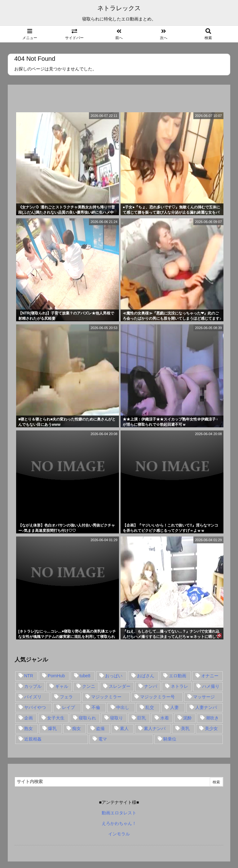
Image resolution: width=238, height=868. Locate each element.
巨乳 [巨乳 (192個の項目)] (142, 718)
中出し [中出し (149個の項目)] (123, 707)
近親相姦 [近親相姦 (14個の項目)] (33, 739)
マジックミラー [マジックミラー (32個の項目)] (106, 697)
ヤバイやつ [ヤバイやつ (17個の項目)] (35, 707)
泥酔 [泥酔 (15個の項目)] (187, 718)
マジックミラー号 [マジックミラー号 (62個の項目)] (157, 697)
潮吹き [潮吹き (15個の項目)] (212, 718)
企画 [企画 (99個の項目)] (29, 718)
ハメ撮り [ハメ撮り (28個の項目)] (211, 686)
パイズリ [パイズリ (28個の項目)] (33, 697)
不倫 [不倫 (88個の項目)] (96, 707)
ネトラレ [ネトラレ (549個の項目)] (179, 686)
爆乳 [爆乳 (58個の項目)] (52, 728)
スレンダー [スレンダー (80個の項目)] (120, 686)
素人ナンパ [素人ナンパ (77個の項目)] (155, 728)
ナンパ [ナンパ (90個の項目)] (151, 686)
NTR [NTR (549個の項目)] (29, 676)
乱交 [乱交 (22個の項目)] (150, 707)
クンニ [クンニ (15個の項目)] (89, 686)
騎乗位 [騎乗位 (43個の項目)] (170, 739)
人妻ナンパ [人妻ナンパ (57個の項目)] (206, 707)
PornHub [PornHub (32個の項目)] (56, 676)
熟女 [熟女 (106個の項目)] (29, 728)
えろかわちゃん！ (119, 823)
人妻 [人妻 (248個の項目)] (174, 707)
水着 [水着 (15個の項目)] (165, 718)
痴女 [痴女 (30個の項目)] (77, 728)
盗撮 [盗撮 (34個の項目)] (100, 728)
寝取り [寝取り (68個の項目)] (117, 718)
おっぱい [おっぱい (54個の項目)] (114, 676)
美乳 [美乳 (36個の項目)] (185, 728)
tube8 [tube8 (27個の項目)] (85, 676)
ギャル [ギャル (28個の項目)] (62, 686)
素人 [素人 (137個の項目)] (124, 728)
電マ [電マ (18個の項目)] (103, 739)
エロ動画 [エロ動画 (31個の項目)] (178, 676)
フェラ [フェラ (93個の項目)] (66, 697)
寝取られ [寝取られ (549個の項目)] (87, 718)
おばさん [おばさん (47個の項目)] (146, 676)
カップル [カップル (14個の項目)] (33, 686)
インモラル (119, 834)
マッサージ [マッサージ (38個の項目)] (204, 697)
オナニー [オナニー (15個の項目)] (210, 676)
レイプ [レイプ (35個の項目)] (68, 707)
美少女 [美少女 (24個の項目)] (211, 728)
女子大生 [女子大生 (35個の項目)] (56, 718)
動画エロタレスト (119, 813)
